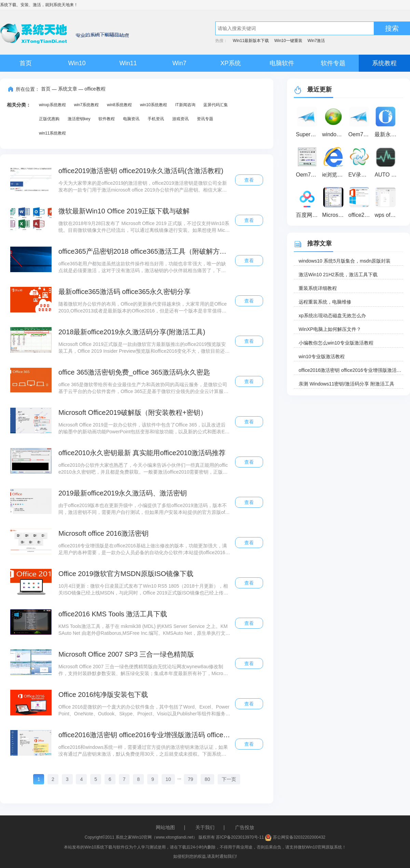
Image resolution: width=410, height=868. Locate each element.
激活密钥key (79, 119)
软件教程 (107, 119)
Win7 (179, 63)
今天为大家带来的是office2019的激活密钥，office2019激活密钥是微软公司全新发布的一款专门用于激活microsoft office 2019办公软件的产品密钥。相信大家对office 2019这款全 (144, 187)
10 (168, 779)
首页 (26, 63)
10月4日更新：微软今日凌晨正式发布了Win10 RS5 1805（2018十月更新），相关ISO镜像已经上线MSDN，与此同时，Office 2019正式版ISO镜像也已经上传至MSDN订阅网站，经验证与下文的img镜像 (143, 590)
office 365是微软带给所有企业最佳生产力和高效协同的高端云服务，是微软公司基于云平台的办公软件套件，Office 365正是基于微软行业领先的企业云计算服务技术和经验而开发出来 (143, 388)
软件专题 (333, 63)
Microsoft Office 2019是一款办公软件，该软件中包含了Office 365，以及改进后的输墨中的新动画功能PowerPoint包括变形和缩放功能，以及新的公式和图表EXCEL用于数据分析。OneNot (143, 429)
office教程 (95, 89)
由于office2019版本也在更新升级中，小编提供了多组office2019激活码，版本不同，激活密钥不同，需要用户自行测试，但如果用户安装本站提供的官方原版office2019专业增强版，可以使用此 (144, 509)
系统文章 (68, 89)
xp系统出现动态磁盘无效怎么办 (332, 316)
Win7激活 (316, 41)
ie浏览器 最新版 (334, 175)
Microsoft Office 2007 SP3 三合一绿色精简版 (126, 654)
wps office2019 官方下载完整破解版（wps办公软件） (387, 215)
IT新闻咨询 (185, 105)
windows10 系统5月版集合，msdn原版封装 (345, 261)
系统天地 (61, 5)
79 (191, 779)
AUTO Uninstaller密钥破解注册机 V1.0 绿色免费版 (387, 175)
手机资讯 (156, 119)
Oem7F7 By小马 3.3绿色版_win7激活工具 (308, 175)
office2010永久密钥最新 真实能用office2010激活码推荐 (142, 453)
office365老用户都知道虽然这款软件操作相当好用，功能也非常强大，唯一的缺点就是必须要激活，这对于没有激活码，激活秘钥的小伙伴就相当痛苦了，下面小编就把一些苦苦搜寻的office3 (142, 267)
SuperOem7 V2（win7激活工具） (308, 134)
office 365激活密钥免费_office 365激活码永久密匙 (134, 372)
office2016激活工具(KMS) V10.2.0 (361, 215)
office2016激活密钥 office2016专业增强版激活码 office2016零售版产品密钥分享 (144, 735)
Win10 (77, 63)
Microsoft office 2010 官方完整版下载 (334, 215)
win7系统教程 (86, 105)
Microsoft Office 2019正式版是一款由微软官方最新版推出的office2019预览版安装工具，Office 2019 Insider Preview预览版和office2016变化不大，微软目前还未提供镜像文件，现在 (144, 348)
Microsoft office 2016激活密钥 (104, 533)
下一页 (229, 779)
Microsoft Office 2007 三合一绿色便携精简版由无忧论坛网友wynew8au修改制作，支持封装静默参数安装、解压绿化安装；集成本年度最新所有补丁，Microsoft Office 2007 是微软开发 (144, 670)
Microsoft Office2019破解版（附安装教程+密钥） (133, 412)
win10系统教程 (154, 105)
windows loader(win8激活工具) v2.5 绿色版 (334, 134)
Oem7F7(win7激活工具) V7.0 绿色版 (361, 134)
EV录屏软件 (361, 175)
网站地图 (165, 827)
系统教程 (384, 63)
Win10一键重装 (288, 41)
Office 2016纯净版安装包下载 (103, 695)
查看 (249, 180)
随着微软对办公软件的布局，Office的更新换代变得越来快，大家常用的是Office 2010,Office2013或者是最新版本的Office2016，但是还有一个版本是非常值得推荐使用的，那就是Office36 (143, 308)
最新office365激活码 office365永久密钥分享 (125, 292)
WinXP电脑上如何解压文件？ (330, 329)
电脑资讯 (131, 119)
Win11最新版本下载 (251, 41)
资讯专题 (205, 119)
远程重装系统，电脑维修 (325, 302)
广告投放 (245, 827)
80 (207, 779)
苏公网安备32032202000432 (295, 837)
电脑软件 (282, 63)
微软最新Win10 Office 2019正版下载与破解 (124, 211)
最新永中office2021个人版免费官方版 (387, 134)
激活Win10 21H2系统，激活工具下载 (338, 275)
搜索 (392, 28)
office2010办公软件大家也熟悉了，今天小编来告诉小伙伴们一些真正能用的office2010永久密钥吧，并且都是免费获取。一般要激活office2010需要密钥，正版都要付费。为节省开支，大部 (143, 469)
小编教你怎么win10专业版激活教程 (336, 343)
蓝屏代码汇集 (216, 105)
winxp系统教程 (52, 105)
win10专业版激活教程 (322, 356)
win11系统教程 (52, 133)
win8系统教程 (119, 105)
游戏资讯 (180, 119)
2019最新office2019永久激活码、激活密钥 (123, 493)
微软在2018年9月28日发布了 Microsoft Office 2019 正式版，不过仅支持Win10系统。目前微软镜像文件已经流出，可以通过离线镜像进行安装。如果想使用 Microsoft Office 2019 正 (144, 227)
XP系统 (231, 63)
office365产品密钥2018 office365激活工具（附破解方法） (144, 251)
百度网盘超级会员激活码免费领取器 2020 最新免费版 (308, 215)
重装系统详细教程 (318, 288)
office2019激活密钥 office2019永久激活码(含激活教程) (141, 171)
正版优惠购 (49, 119)
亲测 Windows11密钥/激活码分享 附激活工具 (346, 384)
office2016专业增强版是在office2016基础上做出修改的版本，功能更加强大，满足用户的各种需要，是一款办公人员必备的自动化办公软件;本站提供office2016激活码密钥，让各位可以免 (144, 549)
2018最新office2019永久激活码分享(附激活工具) (132, 332)
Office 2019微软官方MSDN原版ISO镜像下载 (126, 574)
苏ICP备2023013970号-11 (240, 837)
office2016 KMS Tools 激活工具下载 (113, 614)
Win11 (128, 63)
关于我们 (205, 827)
